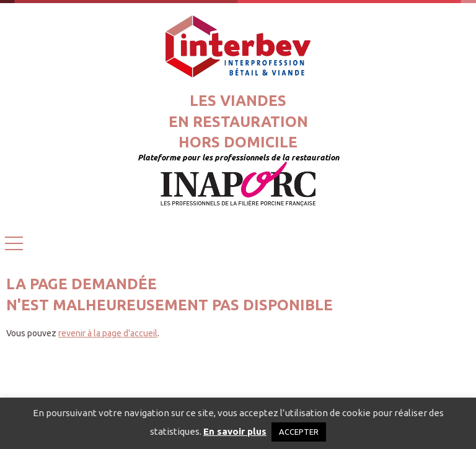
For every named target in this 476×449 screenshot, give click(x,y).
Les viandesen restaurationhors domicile (238, 121)
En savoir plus (235, 431)
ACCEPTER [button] (299, 432)
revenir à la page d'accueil (108, 333)
